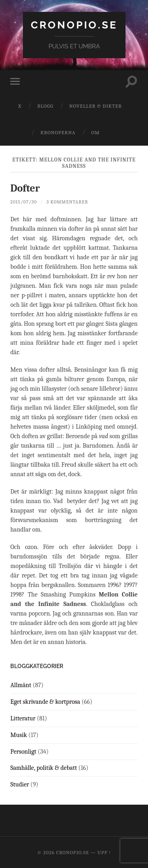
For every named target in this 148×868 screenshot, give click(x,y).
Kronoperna (58, 132)
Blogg (45, 106)
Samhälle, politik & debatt (44, 768)
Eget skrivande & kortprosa (45, 702)
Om (95, 132)
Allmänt (21, 685)
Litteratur (23, 718)
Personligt (23, 752)
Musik (19, 735)
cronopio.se (74, 25)
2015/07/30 (23, 202)
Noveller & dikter (96, 106)
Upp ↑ (104, 852)
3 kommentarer (67, 202)
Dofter (25, 188)
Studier (20, 784)
